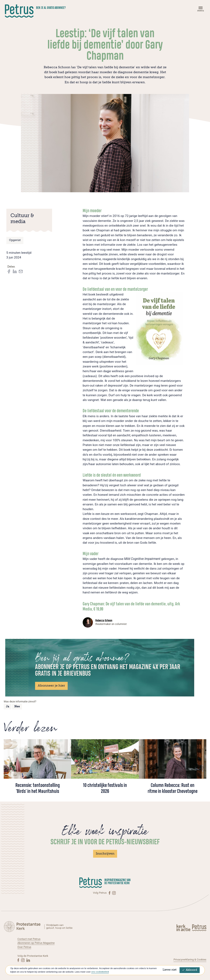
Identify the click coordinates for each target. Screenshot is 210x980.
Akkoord (190, 970)
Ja (7, 707)
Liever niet (170, 970)
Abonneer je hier (51, 686)
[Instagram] (114, 893)
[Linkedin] (28, 960)
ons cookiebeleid (100, 972)
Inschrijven (105, 854)
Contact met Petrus (29, 939)
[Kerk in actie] (184, 928)
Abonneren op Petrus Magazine (36, 943)
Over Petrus (24, 947)
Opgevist (15, 240)
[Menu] (200, 10)
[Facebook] (110, 893)
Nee (17, 707)
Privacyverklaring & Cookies (190, 960)
